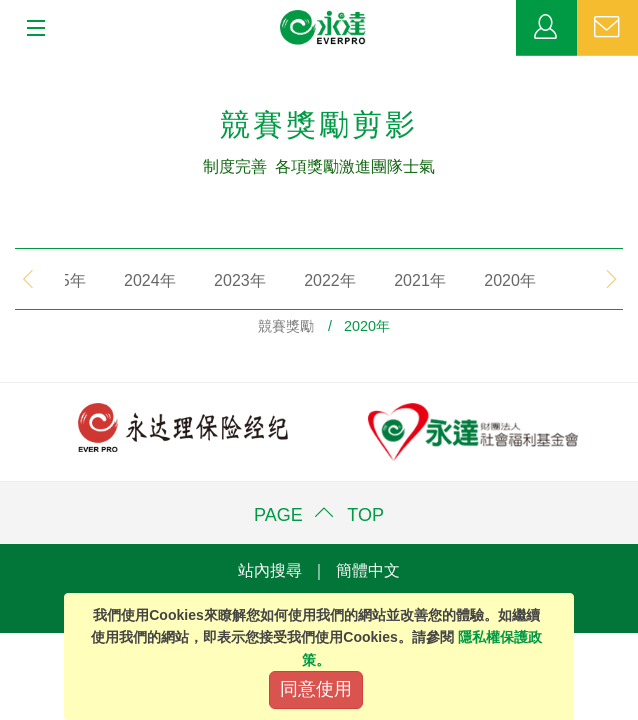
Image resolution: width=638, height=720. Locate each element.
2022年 (307, 280)
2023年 (217, 280)
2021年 (397, 280)
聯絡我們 (607, 28)
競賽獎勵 (286, 326)
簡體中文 (368, 570)
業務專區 (546, 28)
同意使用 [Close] (316, 689)
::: (6, 65)
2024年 (127, 280)
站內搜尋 (270, 570)
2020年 (487, 280)
